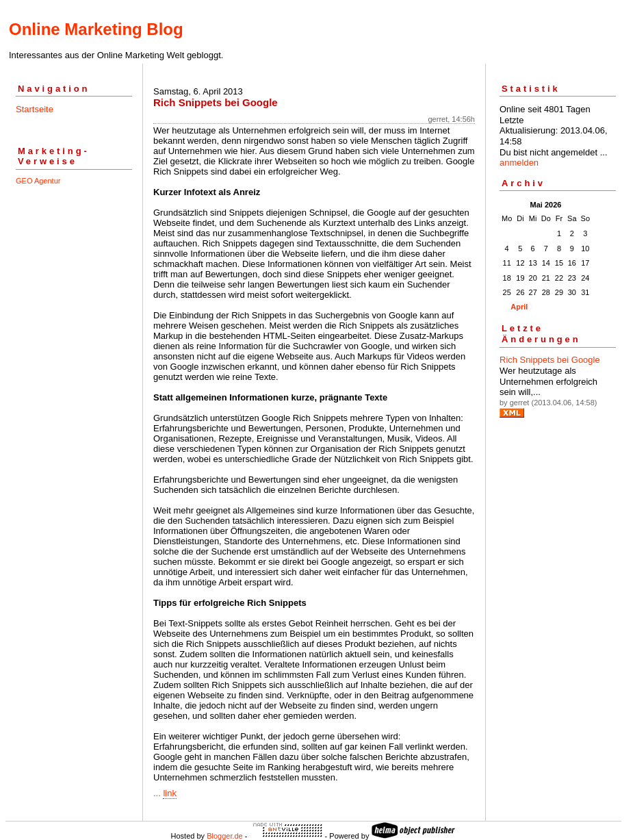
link (170, 793)
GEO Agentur (38, 181)
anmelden (519, 163)
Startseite (35, 109)
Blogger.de (225, 836)
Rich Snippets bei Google (550, 360)
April (519, 307)
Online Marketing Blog (96, 29)
